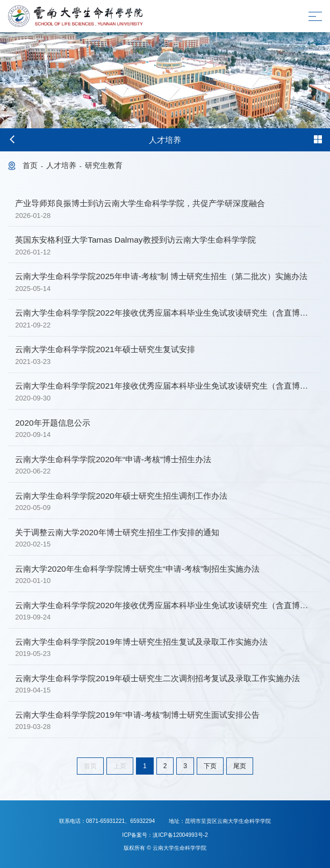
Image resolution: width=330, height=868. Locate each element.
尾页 (240, 766)
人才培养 (61, 166)
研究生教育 (104, 166)
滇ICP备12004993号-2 (180, 835)
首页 (30, 166)
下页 (210, 766)
